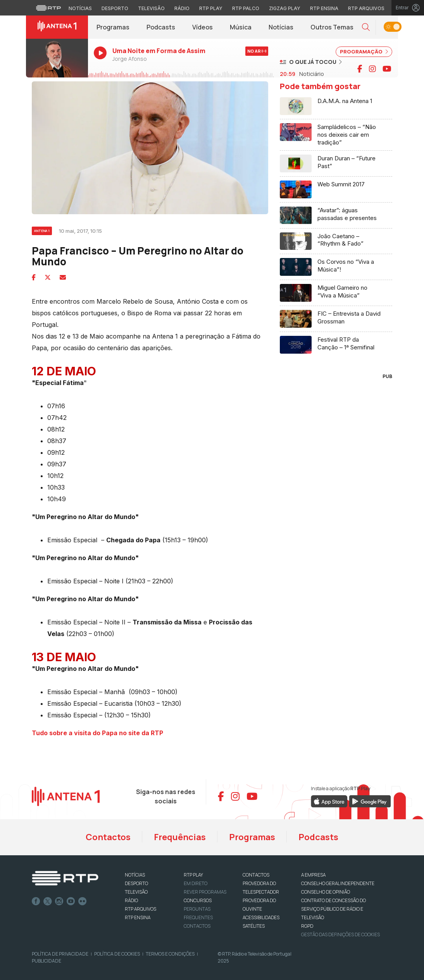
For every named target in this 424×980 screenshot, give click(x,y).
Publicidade (47, 961)
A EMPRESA (313, 875)
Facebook (36, 901)
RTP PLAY (193, 875)
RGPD (307, 926)
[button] (366, 27)
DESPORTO (136, 883)
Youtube (71, 901)
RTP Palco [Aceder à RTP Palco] (246, 8)
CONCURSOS (198, 900)
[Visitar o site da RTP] (48, 8)
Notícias (281, 27)
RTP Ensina (138, 917)
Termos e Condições (170, 954)
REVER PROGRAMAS (205, 892)
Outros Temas (332, 27)
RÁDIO (131, 900)
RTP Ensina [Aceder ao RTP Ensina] (324, 8)
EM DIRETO (196, 883)
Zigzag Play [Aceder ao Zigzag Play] (285, 8)
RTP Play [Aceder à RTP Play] (211, 8)
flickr (83, 901)
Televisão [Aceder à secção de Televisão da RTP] (151, 8)
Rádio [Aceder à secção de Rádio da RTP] (182, 8)
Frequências (180, 837)
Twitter (48, 901)
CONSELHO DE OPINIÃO (326, 892)
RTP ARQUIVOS (140, 909)
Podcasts (161, 27)
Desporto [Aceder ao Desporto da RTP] (115, 8)
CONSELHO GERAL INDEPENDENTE (338, 883)
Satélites (254, 926)
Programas (113, 27)
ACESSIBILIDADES (261, 917)
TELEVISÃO (136, 892)
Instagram (59, 901)
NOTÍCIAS (135, 875)
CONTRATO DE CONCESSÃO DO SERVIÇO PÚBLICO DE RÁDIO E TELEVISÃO (334, 909)
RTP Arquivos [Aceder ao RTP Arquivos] (366, 8)
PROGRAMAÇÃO (364, 52)
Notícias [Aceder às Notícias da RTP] (80, 8)
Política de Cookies (117, 954)
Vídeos (203, 27)
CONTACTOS (256, 875)
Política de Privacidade (60, 954)
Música (241, 27)
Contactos (108, 837)
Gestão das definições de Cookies (340, 934)
